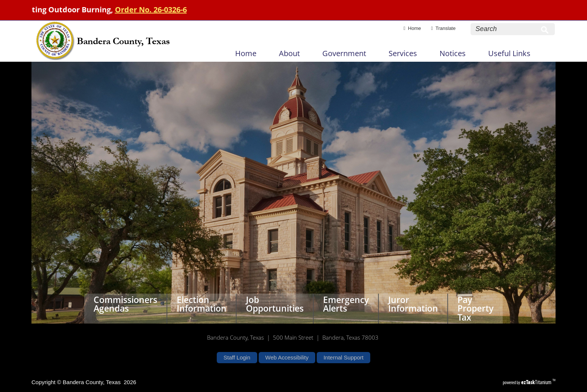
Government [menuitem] (344, 53)
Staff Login (237, 357)
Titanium (537, 382)
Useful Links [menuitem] (509, 53)
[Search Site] (505, 29)
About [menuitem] (289, 53)
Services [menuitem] (403, 53)
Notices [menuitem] (453, 53)
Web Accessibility (287, 357)
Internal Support (343, 357)
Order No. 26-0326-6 (158, 10)
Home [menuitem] (246, 53)
